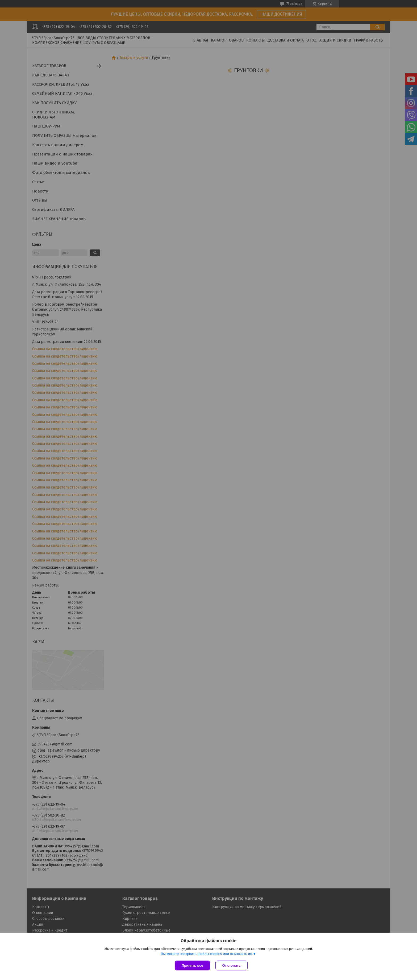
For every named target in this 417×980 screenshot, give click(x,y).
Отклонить (232, 965)
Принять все (192, 965)
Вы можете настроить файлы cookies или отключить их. (207, 954)
